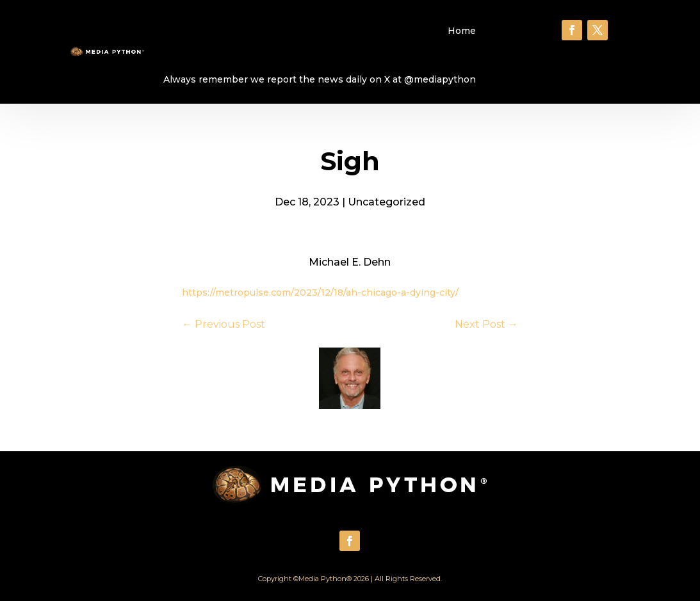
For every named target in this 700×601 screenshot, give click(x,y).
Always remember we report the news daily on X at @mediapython (320, 79)
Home (462, 31)
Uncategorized (387, 202)
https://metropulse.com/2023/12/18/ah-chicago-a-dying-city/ (320, 292)
